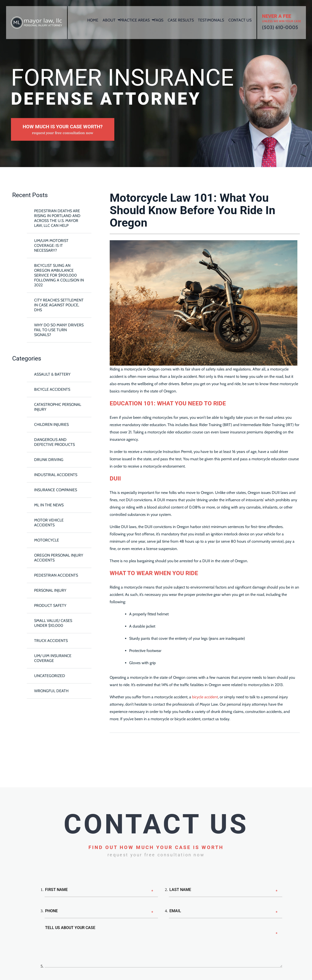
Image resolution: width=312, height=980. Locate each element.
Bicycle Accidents (52, 389)
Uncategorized (50, 676)
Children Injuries (51, 425)
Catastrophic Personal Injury (58, 407)
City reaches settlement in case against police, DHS (59, 305)
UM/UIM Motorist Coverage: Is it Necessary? (51, 245)
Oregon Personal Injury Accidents (59, 558)
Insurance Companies (56, 490)
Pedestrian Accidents (56, 575)
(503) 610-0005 (280, 27)
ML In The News (49, 505)
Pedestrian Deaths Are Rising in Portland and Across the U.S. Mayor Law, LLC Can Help (57, 218)
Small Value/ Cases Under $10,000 (53, 623)
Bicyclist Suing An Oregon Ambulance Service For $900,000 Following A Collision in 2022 (59, 275)
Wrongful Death (51, 691)
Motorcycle (47, 540)
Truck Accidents (51, 641)
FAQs (159, 20)
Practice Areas (135, 20)
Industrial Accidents (56, 475)
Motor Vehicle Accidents (49, 523)
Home (93, 20)
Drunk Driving (49, 460)
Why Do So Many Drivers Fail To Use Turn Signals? (59, 330)
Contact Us (240, 20)
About (109, 20)
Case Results (181, 20)
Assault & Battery (52, 374)
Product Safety (50, 605)
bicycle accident (205, 697)
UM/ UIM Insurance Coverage (53, 658)
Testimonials (211, 20)
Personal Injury (50, 590)
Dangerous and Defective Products (54, 442)
